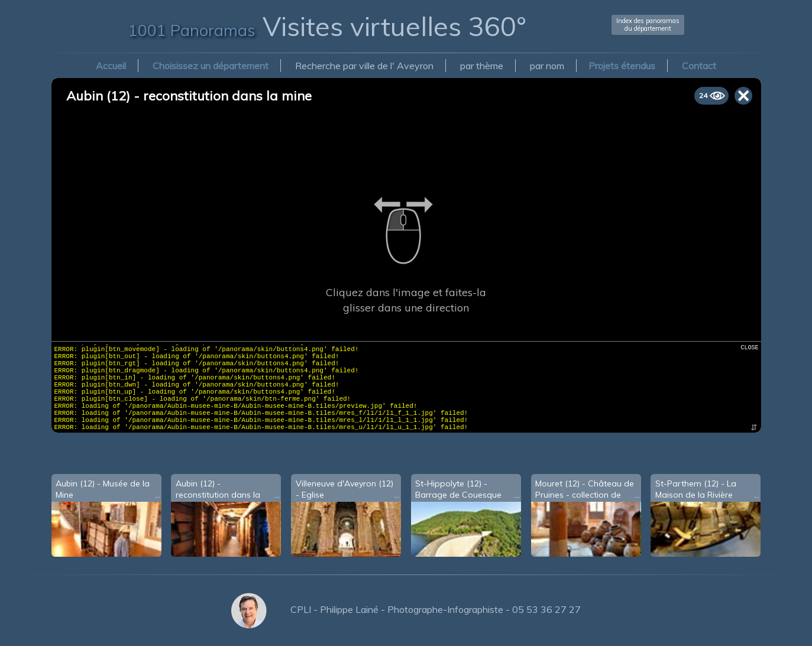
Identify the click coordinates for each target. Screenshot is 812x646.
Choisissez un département (211, 66)
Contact (699, 66)
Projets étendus (622, 66)
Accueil (111, 66)
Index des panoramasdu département (648, 25)
